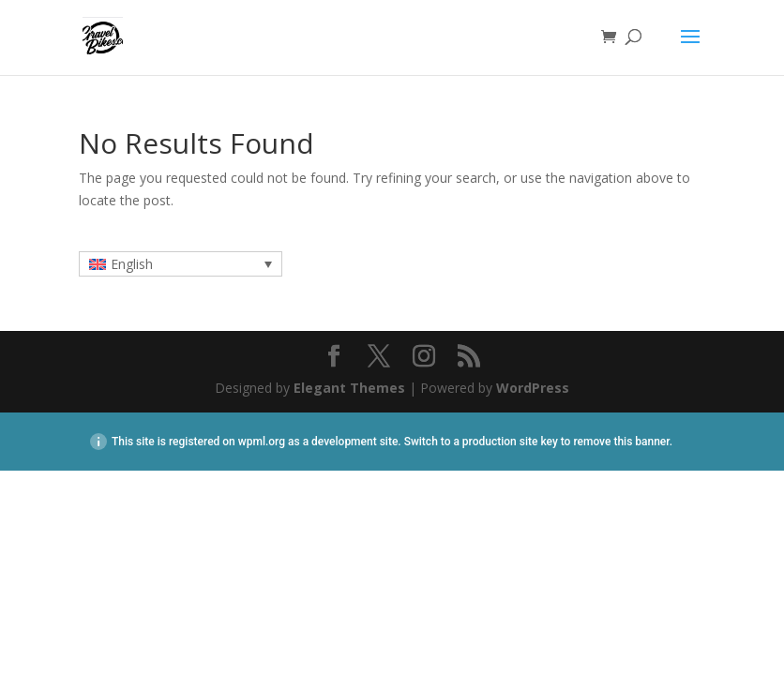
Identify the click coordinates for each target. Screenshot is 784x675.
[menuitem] (181, 264)
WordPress (533, 388)
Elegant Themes (349, 388)
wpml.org (262, 442)
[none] (181, 264)
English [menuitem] (132, 264)
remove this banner (621, 442)
